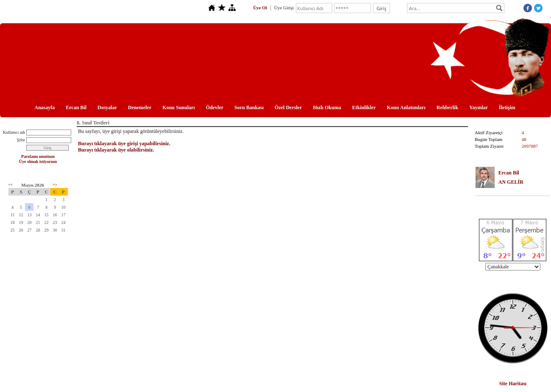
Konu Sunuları (178, 108)
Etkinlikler (364, 108)
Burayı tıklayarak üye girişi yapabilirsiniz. (124, 144)
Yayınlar (479, 108)
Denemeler (140, 108)
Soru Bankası (249, 108)
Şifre (21, 140)
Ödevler (215, 108)
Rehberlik (447, 108)
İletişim (507, 108)
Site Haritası (513, 384)
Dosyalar (107, 108)
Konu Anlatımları (406, 108)
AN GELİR (511, 182)
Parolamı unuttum (38, 156)
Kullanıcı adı (14, 132)
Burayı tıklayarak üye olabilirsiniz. (116, 150)
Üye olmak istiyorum (38, 161)
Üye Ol (260, 8)
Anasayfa (45, 108)
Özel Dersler (288, 108)
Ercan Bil (76, 108)
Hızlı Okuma (327, 108)
